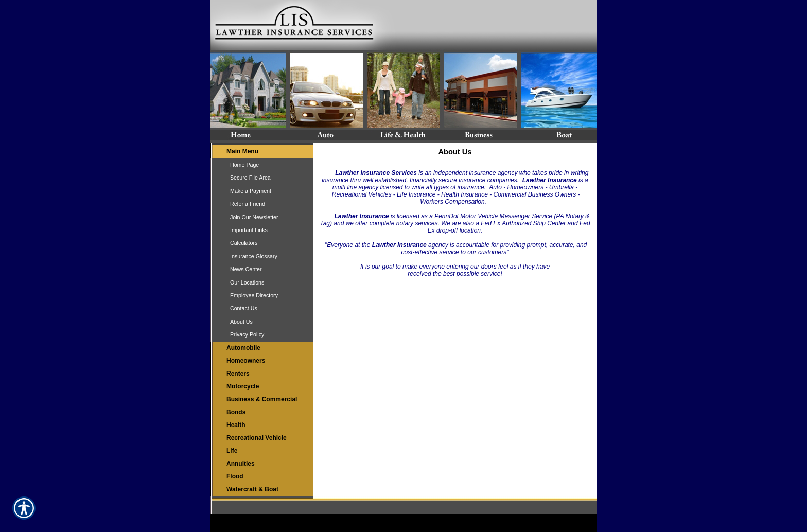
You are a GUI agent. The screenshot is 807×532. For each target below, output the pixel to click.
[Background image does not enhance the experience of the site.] (262, 152)
